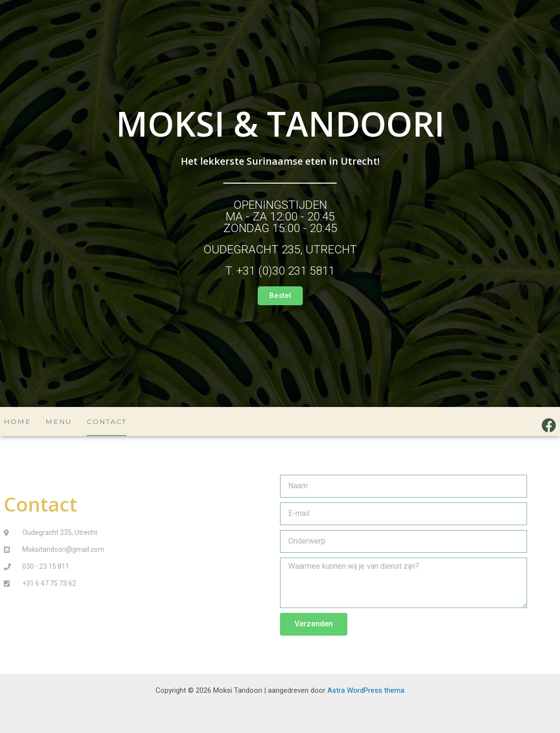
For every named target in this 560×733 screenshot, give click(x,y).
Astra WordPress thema (366, 690)
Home (17, 421)
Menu (59, 421)
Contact (107, 421)
